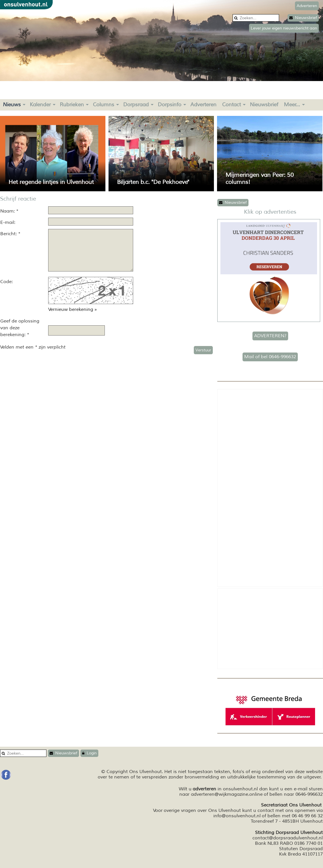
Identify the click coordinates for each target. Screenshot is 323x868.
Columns (104, 105)
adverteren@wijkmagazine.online (227, 794)
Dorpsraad (136, 105)
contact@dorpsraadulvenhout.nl (288, 838)
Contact (231, 105)
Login (89, 753)
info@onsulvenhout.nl (237, 816)
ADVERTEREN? (270, 336)
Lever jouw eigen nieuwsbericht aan (284, 28)
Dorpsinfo (170, 105)
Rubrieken (72, 105)
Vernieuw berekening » (73, 309)
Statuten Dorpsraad (301, 849)
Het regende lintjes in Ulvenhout (51, 182)
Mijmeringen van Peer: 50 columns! (260, 179)
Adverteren (203, 105)
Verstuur (203, 350)
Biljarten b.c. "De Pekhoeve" (153, 182)
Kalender (40, 105)
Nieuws (12, 105)
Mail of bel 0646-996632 (270, 357)
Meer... (292, 105)
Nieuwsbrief (303, 18)
